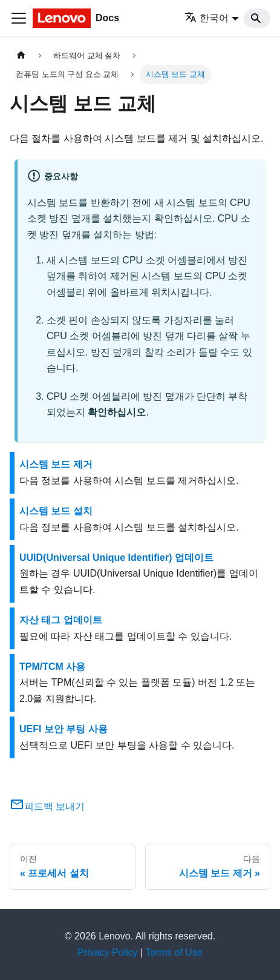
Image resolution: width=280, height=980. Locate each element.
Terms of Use (174, 952)
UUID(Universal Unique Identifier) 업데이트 (116, 558)
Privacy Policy (108, 952)
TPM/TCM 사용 (52, 667)
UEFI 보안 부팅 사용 (63, 729)
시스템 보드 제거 (56, 464)
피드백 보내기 (47, 806)
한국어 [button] (207, 18)
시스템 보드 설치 (56, 511)
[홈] (21, 55)
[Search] (257, 18)
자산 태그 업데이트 (61, 620)
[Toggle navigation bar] (19, 18)
